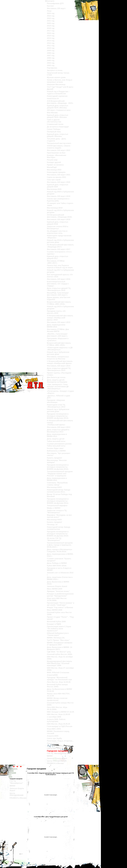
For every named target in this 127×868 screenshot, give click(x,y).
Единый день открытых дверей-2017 (58, 257)
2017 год (51, 31)
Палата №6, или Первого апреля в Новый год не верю (60, 267)
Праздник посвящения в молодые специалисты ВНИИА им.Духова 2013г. (58, 416)
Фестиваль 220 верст (56, 8)
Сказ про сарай (54, 180)
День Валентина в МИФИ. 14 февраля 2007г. (59, 648)
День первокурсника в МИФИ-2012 (57, 479)
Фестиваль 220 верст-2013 (59, 427)
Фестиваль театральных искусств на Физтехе (58, 358)
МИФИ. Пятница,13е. (56, 638)
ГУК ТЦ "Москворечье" (57, 753)
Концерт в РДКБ (54, 624)
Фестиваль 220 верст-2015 (59, 322)
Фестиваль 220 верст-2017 (59, 249)
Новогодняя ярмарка (56, 172)
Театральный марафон (57, 506)
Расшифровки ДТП (55, 3)
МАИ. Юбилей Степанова (58, 673)
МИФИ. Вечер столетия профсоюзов (57, 699)
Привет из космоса (55, 165)
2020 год (51, 23)
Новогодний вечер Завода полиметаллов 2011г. (59, 491)
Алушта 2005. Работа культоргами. (56, 720)
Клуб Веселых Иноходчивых (60, 746)
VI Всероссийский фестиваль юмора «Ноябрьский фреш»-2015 (60, 318)
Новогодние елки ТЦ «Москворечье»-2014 (56, 406)
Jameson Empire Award (57, 586)
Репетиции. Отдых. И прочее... (60, 741)
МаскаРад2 (52, 167)
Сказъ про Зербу (54, 738)
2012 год (51, 43)
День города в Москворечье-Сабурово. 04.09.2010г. (60, 551)
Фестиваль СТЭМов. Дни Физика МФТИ (58, 330)
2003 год (51, 65)
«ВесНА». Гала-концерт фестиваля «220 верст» (57, 335)
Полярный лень (54, 132)
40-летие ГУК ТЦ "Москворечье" (54, 539)
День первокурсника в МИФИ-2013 (57, 435)
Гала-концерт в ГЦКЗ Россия (60, 726)
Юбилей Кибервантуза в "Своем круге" (58, 634)
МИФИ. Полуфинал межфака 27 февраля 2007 (60, 644)
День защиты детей (56, 439)
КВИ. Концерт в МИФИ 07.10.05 (60, 712)
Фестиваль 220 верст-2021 (59, 175)
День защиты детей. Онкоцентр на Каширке (57, 381)
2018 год (51, 28)
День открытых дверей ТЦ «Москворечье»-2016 (59, 289)
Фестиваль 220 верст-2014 (59, 366)
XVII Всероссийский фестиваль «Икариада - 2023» (60, 102)
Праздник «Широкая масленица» (56, 401)
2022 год (51, 18)
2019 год (51, 26)
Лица (49, 11)
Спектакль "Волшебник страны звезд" (57, 484)
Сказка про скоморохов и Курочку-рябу (58, 200)
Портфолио (52, 68)
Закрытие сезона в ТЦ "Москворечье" (57, 512)
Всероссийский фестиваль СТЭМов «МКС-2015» (59, 344)
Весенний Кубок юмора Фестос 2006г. (57, 686)
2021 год (51, 21)
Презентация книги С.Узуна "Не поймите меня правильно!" (59, 629)
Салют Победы (54, 129)
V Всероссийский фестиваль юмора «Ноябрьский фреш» (60, 362)
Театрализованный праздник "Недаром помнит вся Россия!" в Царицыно (60, 474)
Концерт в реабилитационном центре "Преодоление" (60, 595)
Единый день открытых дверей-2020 (58, 186)
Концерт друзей (54, 162)
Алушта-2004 (53, 736)
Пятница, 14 (52, 525)
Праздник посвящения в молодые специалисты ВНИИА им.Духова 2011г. (58, 501)
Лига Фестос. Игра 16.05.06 (59, 682)
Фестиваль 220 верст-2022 (59, 150)
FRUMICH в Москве (55, 763)
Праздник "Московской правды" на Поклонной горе (59, 679)
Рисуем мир (52, 160)
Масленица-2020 (54, 189)
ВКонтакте (50, 1)
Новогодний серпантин (57, 96)
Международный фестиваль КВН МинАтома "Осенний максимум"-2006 (60, 663)
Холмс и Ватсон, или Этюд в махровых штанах (60, 81)
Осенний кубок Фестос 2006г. (60, 654)
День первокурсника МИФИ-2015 (56, 326)
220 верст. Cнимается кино (59, 110)
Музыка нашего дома (56, 77)
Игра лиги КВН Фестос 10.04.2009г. (57, 599)
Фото (10, 775)
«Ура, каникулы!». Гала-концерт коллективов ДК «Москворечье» (58, 387)
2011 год (51, 46)
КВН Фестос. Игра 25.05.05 (58, 724)
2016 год (51, 33)
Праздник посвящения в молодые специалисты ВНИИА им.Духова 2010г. (58, 534)
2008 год (51, 53)
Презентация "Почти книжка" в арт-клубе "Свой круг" (61, 604)
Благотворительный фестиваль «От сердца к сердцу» (58, 284)
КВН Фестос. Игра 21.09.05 (58, 714)
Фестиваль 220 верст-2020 (59, 182)
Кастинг (50, 6)
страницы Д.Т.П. (13, 769)
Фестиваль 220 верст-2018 (59, 219)
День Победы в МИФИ (57, 563)
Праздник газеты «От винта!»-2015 (56, 312)
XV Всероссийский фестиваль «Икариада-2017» (60, 246)
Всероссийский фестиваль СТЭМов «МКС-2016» (59, 303)
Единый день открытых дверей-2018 (58, 223)
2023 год (51, 16)
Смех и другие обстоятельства (54, 121)
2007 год (51, 56)
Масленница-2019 (55, 208)
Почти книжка (53, 743)
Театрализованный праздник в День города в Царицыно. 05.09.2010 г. (60, 545)
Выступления (12, 773)
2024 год (51, 13)
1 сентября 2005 (54, 717)
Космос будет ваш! (55, 448)
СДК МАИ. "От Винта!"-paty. (59, 652)
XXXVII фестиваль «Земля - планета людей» (59, 147)
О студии (11, 771)
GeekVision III (53, 99)
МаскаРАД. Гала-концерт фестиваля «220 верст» (58, 294)
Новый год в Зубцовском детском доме (58, 353)
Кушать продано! (55, 458)
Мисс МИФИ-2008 (55, 610)
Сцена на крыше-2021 (56, 177)
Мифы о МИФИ (54, 508)
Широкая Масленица (56, 84)
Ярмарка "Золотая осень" (58, 591)
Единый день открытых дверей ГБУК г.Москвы (58, 107)
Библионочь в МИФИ (56, 451)
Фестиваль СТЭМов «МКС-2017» (56, 262)
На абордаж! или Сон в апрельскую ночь (57, 232)
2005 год (51, 60)
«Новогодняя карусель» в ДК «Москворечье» (60, 349)
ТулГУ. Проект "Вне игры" (58, 640)
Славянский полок (55, 124)
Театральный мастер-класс (59, 143)
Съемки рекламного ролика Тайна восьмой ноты (59, 445)
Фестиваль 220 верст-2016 (59, 279)
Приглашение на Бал (56, 153)
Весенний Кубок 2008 (56, 622)
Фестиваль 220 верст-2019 (59, 196)
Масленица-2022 (54, 170)
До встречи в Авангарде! (58, 127)
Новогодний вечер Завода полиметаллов (59, 528)
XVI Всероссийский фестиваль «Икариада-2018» (60, 216)
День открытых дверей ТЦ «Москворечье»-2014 (59, 369)
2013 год (51, 41)
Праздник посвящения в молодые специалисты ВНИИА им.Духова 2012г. (58, 467)
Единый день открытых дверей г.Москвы (58, 135)
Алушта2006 (52, 675)
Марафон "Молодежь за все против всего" (59, 516)
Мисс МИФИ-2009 (55, 589)
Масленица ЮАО (54, 487)
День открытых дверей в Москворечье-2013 (58, 431)
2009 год (51, 51)
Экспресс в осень (55, 70)
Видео (10, 777)
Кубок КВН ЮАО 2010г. (57, 566)
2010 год (51, 48)
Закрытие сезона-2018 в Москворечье (58, 228)
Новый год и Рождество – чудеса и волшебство (58, 93)
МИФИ (50, 756)
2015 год (51, 36)
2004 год (51, 63)
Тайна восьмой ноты (56, 441)
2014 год (51, 38)
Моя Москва (52, 113)
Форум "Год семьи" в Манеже (60, 607)
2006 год (51, 58)
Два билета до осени (56, 377)
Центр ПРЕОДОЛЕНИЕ (57, 761)
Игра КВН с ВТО (54, 729)
